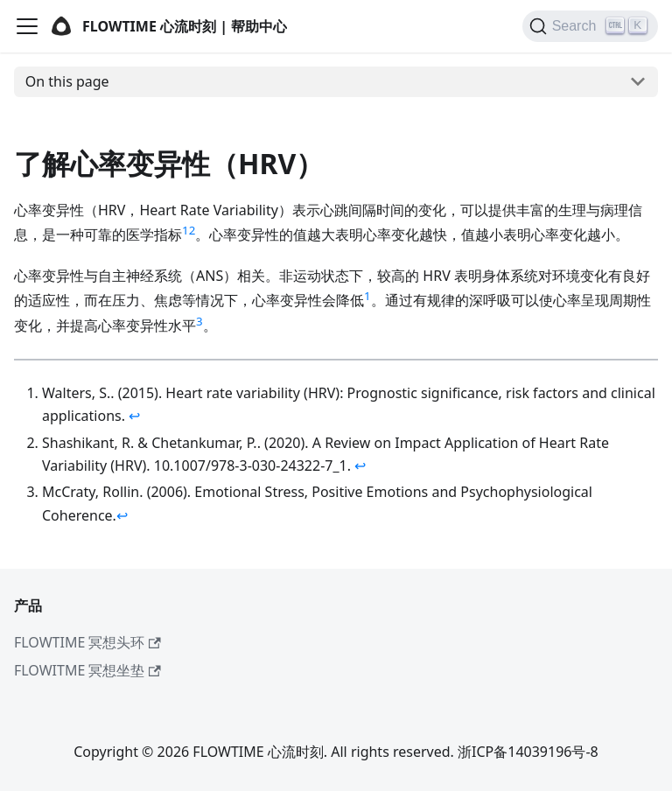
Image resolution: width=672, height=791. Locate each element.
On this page (67, 81)
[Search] (590, 26)
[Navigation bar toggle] (27, 26)
